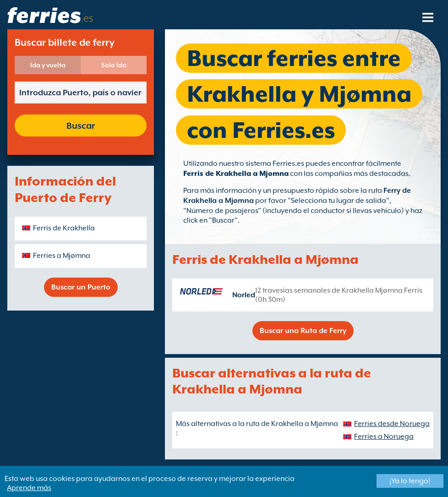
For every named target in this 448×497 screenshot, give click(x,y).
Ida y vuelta (48, 65)
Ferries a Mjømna (62, 256)
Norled (244, 295)
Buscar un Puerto (81, 287)
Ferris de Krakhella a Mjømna (236, 174)
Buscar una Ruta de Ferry (303, 331)
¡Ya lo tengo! (410, 481)
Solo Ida (114, 65)
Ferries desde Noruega (392, 424)
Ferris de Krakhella (64, 228)
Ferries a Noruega (384, 437)
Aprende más (29, 488)
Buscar (81, 126)
